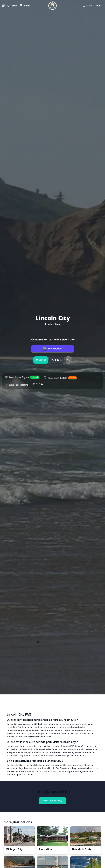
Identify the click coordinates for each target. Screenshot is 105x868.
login (99, 5)
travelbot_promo (55, 349)
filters (57, 360)
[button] (4, 6)
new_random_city (52, 801)
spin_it (41, 360)
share (87, 5)
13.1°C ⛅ (38, 384)
